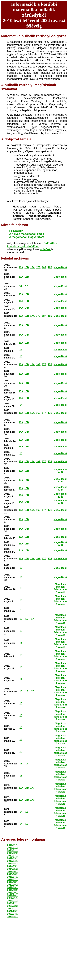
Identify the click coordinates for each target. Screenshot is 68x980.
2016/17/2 (12, 880)
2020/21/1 (12, 898)
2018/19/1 (12, 887)
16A (21, 267)
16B (27, 267)
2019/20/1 (12, 893)
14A (21, 308)
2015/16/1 (12, 872)
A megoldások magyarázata (27, 237)
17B (38, 267)
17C (32, 788)
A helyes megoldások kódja (27, 234)
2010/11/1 (12, 845)
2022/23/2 (12, 911)
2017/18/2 (12, 885)
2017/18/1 (12, 882)
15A (21, 364)
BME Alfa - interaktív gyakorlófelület (32, 245)
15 (21, 619)
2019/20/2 (12, 895)
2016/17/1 (12, 877)
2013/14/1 (12, 861)
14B (27, 308)
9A (21, 286)
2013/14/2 (12, 864)
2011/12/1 (12, 850)
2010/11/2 (12, 848)
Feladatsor (16, 231)
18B (50, 267)
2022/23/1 (12, 909)
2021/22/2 (12, 906)
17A (32, 267)
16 (21, 350)
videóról (45, 249)
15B (27, 364)
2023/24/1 (12, 914)
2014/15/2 (12, 869)
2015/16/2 (12, 874)
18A (44, 267)
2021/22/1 (12, 903)
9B (27, 286)
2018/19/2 (12, 890)
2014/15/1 (12, 866)
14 (21, 356)
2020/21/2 (12, 901)
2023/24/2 (12, 917)
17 (33, 619)
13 (21, 764)
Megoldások (60, 267)
